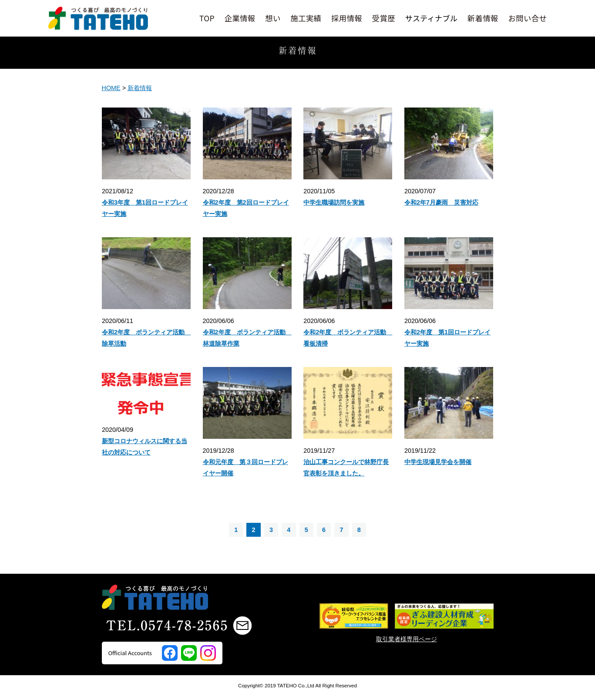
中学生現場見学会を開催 (438, 462)
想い (273, 18)
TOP (207, 18)
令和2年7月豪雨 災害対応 (441, 202)
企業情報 (240, 18)
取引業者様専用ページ (407, 643)
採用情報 (347, 18)
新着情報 (483, 18)
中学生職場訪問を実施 (334, 202)
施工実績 (306, 18)
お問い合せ (527, 18)
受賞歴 (384, 18)
